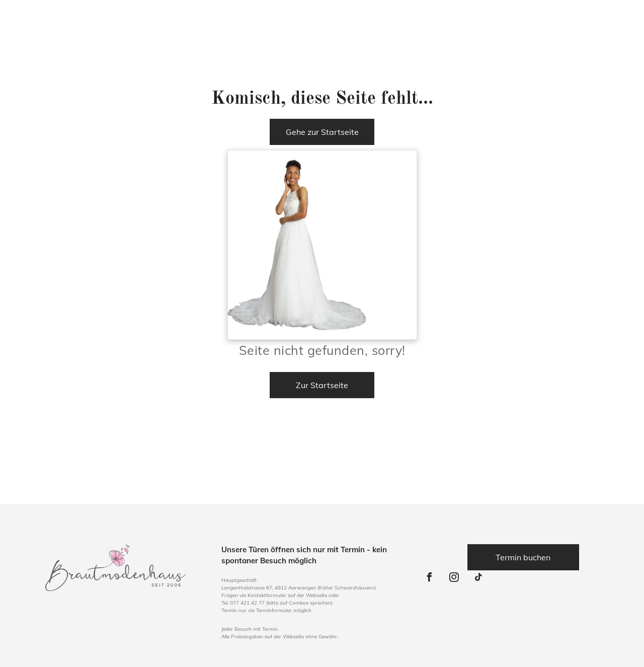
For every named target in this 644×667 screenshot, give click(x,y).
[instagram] (454, 579)
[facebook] (430, 579)
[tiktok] (479, 579)
